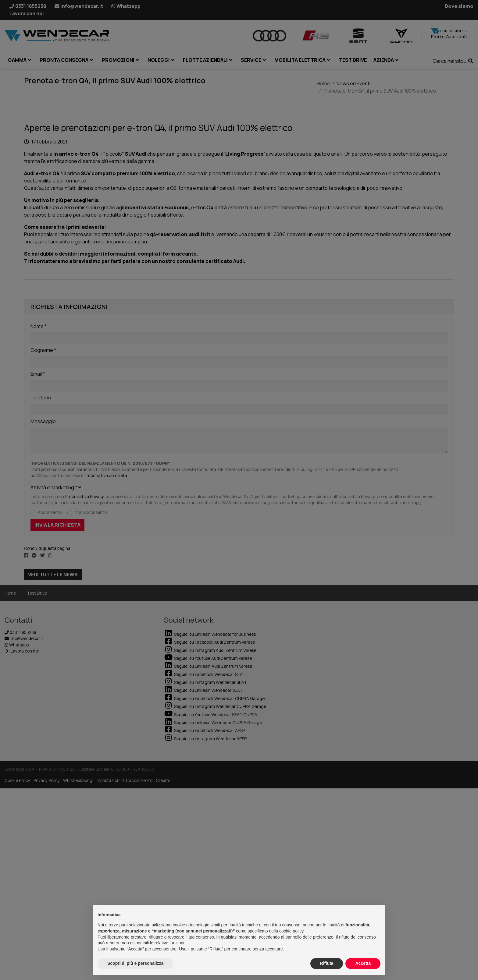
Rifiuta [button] (327, 963)
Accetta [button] (363, 963)
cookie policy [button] (291, 931)
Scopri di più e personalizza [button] (135, 963)
